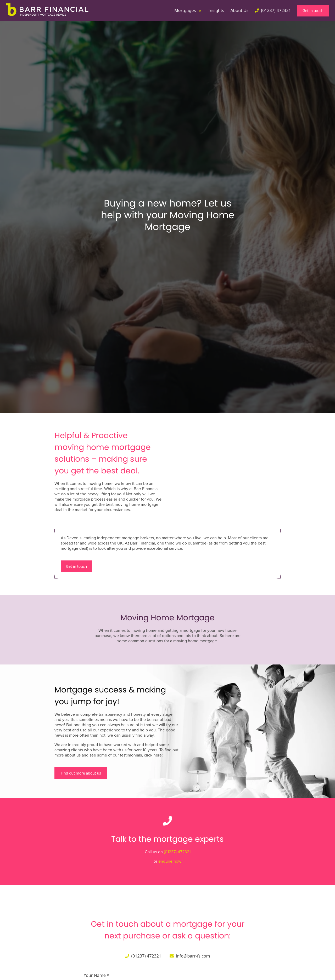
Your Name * (96, 975)
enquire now (170, 861)
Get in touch (313, 11)
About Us (239, 10)
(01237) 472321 (177, 852)
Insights (216, 10)
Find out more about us (81, 773)
